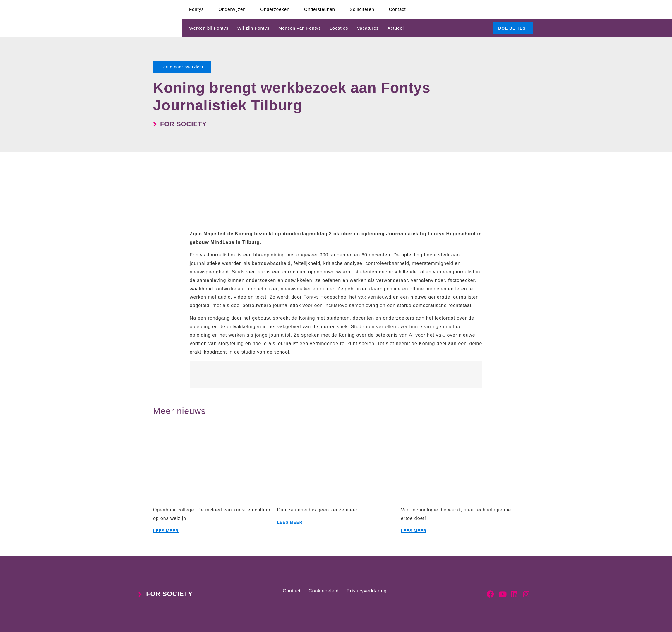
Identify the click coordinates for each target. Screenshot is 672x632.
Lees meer (166, 531)
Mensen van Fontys (300, 28)
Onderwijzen (232, 9)
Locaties (339, 28)
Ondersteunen (320, 9)
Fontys (196, 9)
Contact (397, 9)
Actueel (396, 28)
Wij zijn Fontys (253, 28)
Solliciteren (362, 9)
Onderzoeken (275, 9)
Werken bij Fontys (209, 28)
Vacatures (368, 28)
